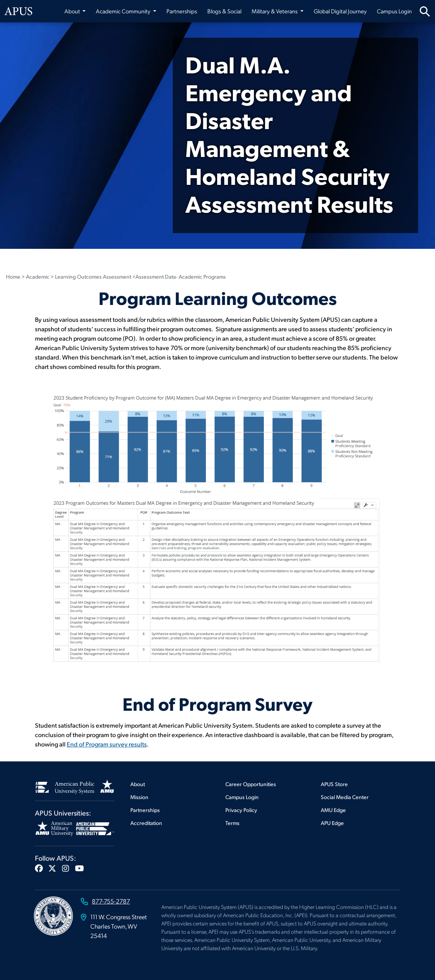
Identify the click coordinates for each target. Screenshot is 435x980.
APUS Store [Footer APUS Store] (334, 784)
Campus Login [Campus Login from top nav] (394, 11)
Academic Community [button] (124, 11)
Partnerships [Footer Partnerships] (145, 810)
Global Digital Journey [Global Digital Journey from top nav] (340, 11)
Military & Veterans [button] (275, 11)
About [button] (73, 11)
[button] (39, 868)
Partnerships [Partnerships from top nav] (182, 11)
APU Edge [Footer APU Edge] (332, 823)
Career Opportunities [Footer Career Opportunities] (251, 784)
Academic (38, 276)
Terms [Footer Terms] (232, 823)
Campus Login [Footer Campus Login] (242, 797)
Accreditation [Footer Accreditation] (146, 823)
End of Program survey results (107, 744)
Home (13, 276)
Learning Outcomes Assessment (93, 276)
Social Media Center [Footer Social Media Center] (345, 797)
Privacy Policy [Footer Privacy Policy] (241, 810)
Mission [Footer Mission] (139, 797)
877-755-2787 (111, 901)
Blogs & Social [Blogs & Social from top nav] (224, 11)
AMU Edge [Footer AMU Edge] (333, 810)
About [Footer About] (138, 784)
